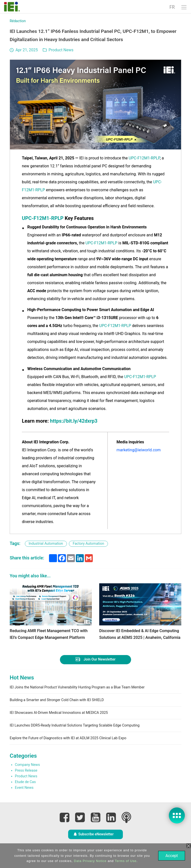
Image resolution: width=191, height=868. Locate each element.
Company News (27, 765)
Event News (24, 788)
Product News (61, 50)
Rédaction (18, 21)
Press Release (26, 770)
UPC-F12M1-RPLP (144, 158)
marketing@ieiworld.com (139, 450)
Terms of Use (125, 861)
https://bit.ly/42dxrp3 (74, 421)
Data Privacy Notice (90, 861)
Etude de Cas (25, 782)
